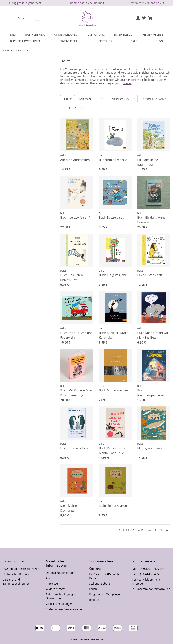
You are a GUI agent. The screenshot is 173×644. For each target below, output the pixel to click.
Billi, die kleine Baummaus (148, 162)
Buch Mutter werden (113, 390)
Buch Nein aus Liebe (75, 448)
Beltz (63, 155)
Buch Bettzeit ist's (111, 217)
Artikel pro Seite (121, 99)
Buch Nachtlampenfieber (151, 393)
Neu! (13, 35)
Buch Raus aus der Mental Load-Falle (112, 450)
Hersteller (104, 41)
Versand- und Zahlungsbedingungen (17, 582)
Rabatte (94, 600)
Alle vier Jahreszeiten (75, 160)
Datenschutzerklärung (60, 573)
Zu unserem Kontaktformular (151, 589)
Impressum (53, 584)
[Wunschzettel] (144, 18)
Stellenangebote (100, 584)
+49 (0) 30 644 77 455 (146, 574)
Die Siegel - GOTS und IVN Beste (105, 576)
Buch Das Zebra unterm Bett (72, 277)
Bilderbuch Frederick (114, 160)
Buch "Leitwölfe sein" (75, 217)
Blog (159, 41)
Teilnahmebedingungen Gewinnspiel (61, 596)
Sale (134, 41)
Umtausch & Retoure (16, 574)
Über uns (95, 569)
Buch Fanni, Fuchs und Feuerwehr (76, 335)
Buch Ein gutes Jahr (113, 275)
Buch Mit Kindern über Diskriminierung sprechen (76, 393)
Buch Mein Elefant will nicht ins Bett (153, 335)
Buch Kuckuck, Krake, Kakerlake (114, 335)
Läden (93, 589)
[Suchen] (26, 18)
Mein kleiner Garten (113, 506)
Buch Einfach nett (150, 275)
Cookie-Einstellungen (59, 604)
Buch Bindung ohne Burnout (151, 220)
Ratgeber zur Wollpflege (104, 594)
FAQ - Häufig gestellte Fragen (21, 569)
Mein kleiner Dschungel (69, 508)
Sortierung (85, 99)
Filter (67, 99)
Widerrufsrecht (56, 589)
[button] (138, 18)
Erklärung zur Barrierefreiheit (65, 609)
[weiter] (81, 108)
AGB (49, 578)
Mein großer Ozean (151, 448)
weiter (127, 83)
